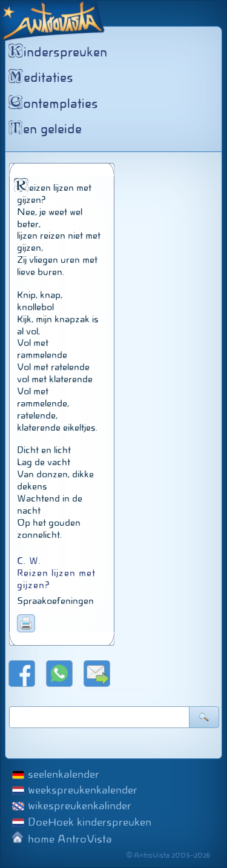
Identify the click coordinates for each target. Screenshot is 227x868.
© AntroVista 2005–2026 (168, 855)
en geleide (47, 129)
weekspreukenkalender (83, 790)
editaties (42, 78)
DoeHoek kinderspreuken (90, 822)
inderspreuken (59, 52)
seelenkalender (64, 774)
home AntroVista (70, 839)
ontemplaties (55, 104)
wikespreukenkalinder (80, 806)
